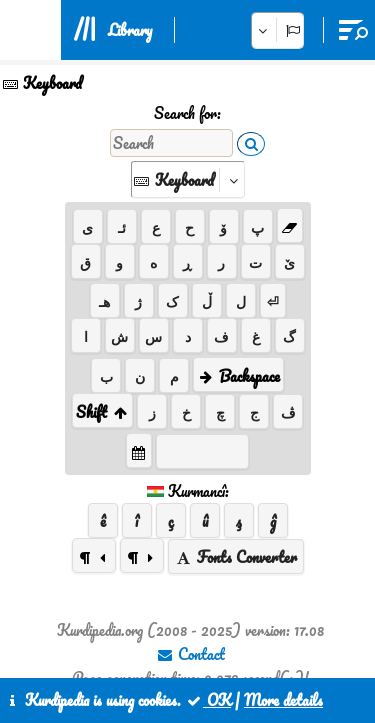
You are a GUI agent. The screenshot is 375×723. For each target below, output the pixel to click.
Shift (102, 412)
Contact (190, 654)
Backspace (238, 376)
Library (130, 30)
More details (283, 700)
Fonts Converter (236, 557)
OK (208, 700)
